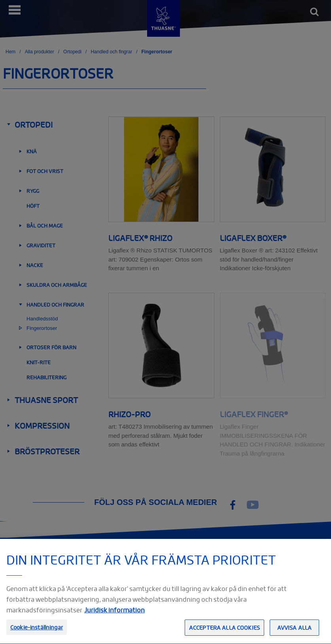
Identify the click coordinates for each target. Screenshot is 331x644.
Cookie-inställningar (37, 632)
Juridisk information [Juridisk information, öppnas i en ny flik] (114, 614)
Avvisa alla (295, 632)
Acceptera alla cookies (224, 632)
